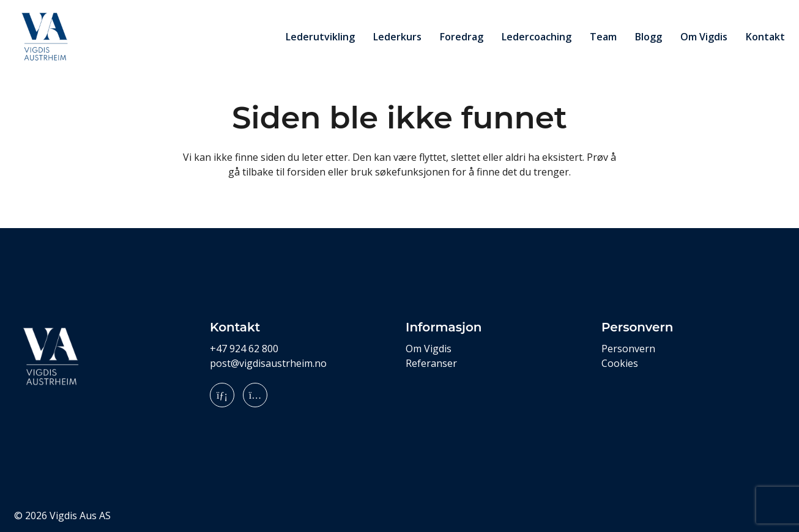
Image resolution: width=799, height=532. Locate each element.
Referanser (431, 363)
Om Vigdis (704, 37)
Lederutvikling (320, 37)
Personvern (628, 349)
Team (603, 37)
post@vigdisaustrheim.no (268, 363)
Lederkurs (397, 37)
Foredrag (462, 37)
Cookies (620, 363)
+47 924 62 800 (244, 349)
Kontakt (765, 37)
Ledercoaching (537, 37)
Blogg (648, 37)
